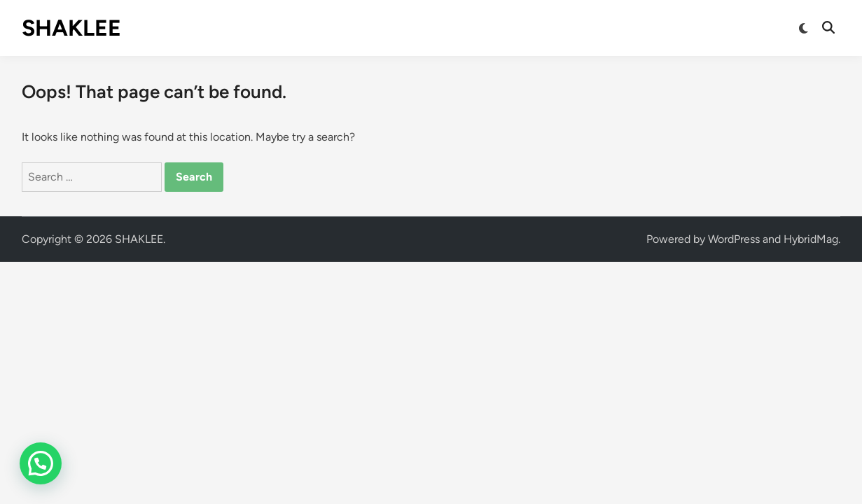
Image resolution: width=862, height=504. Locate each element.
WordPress (734, 239)
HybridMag (811, 239)
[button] (41, 463)
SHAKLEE (71, 28)
